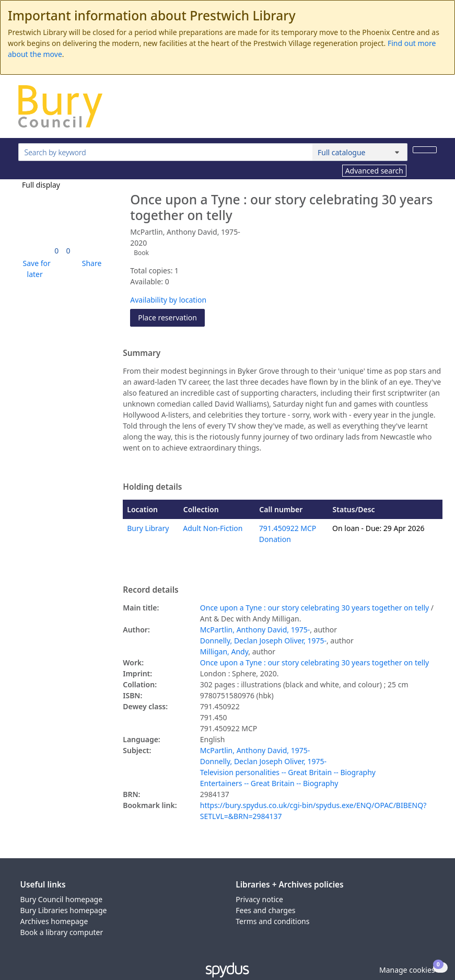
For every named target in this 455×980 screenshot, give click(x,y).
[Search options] (360, 152)
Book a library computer (62, 932)
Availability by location (168, 300)
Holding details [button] (152, 487)
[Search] (425, 150)
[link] (56, 251)
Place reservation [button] (171, 317)
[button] (35, 269)
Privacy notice (259, 899)
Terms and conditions (272, 921)
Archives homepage (54, 921)
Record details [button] (150, 590)
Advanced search (374, 171)
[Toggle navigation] (431, 111)
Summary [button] (142, 353)
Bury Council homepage (62, 899)
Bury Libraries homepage (64, 910)
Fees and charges (265, 910)
